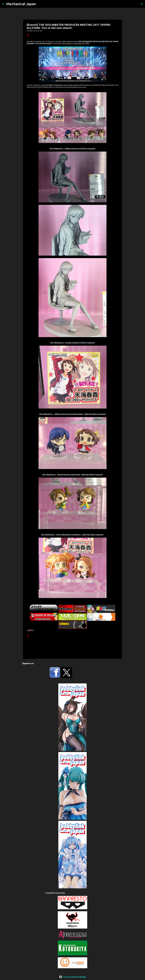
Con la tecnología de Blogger (73, 977)
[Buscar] (142, 4)
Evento (30, 630)
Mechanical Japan (21, 4)
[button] (28, 35)
